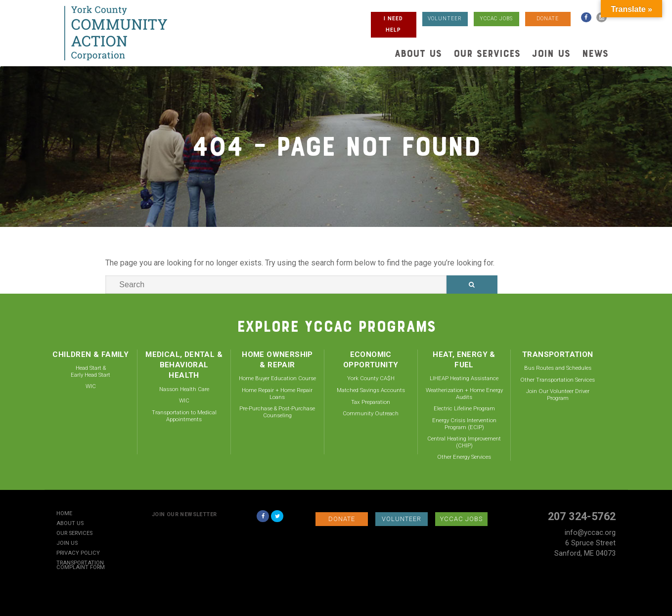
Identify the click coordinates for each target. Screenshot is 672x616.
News (595, 53)
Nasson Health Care (184, 389)
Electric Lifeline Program (464, 408)
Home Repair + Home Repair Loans (277, 394)
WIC (91, 386)
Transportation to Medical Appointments (184, 416)
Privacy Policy (78, 553)
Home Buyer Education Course (277, 378)
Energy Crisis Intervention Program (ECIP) (464, 424)
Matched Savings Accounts (371, 390)
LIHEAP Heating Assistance (464, 378)
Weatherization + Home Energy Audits (464, 394)
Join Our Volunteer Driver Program (558, 395)
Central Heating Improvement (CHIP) (464, 442)
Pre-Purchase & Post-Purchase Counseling (277, 412)
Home (64, 514)
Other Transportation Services (558, 380)
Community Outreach (371, 413)
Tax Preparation (371, 402)
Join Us (551, 53)
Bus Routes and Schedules (558, 368)
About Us (418, 53)
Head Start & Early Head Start (90, 371)
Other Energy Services (464, 457)
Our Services (487, 53)
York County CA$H (371, 378)
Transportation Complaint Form (81, 566)
